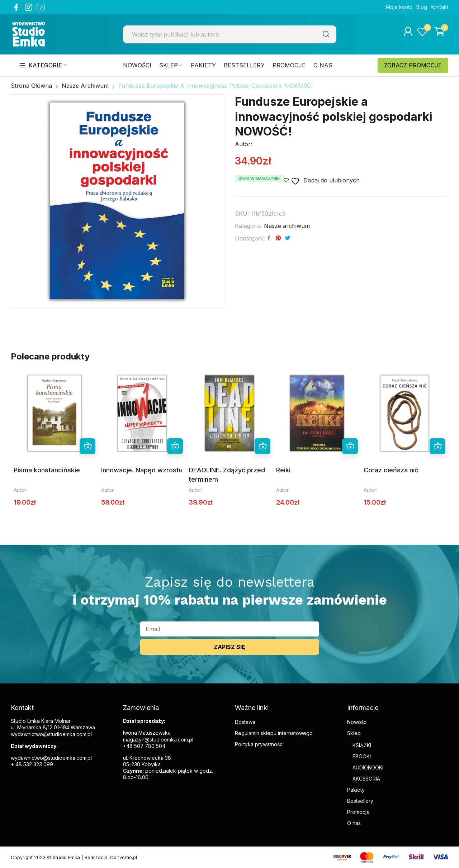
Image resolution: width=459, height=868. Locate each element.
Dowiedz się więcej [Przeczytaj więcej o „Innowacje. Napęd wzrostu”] (175, 446)
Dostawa (245, 722)
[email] (229, 629)
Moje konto (399, 7)
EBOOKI (362, 756)
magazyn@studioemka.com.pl (158, 740)
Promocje (358, 812)
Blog (422, 7)
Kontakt (439, 7)
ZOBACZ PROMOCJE (413, 65)
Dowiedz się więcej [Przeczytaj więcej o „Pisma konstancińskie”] (87, 446)
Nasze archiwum (287, 226)
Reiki (283, 470)
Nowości (357, 722)
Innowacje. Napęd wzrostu (142, 470)
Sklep (354, 733)
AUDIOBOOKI (368, 767)
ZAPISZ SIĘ (229, 647)
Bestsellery (360, 801)
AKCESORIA (366, 779)
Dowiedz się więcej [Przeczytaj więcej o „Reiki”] (350, 446)
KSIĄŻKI (362, 745)
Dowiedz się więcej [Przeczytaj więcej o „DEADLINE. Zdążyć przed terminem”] (262, 446)
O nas (354, 823)
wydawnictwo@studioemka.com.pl (51, 758)
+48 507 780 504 (144, 746)
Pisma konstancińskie (47, 470)
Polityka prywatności (259, 744)
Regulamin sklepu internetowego (274, 733)
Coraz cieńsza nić (391, 470)
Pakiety (356, 790)
